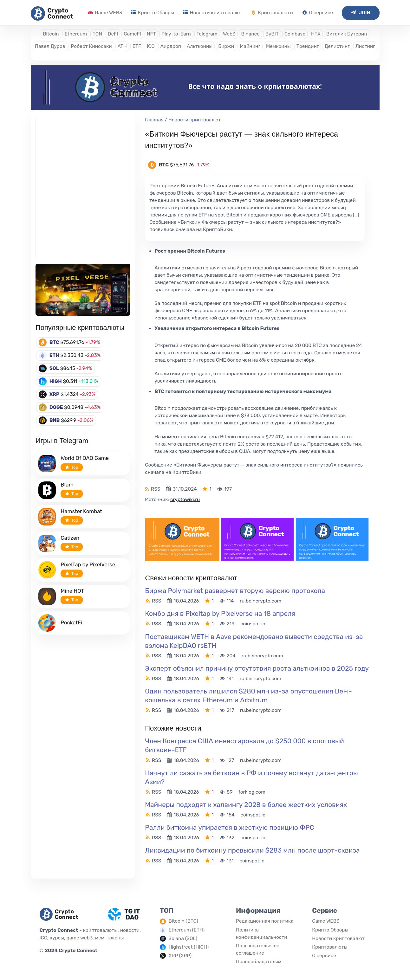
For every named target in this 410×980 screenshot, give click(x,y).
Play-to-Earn (176, 34)
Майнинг (250, 46)
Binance (250, 34)
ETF (137, 46)
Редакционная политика (265, 921)
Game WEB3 (105, 13)
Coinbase (295, 34)
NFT (151, 34)
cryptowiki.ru (185, 500)
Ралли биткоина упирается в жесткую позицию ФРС (229, 827)
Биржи (226, 46)
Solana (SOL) (183, 938)
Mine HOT (72, 591)
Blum (67, 485)
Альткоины (200, 46)
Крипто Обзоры (153, 13)
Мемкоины (278, 46)
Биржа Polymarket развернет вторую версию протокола (235, 591)
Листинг (365, 46)
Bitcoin (51, 34)
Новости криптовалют (213, 13)
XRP (55, 394)
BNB (55, 420)
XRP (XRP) (180, 956)
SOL (54, 368)
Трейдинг (308, 46)
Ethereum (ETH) (186, 930)
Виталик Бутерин (347, 34)
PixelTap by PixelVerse (88, 564)
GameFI (132, 34)
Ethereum (76, 34)
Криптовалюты (272, 13)
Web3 (229, 34)
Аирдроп (171, 46)
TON (97, 34)
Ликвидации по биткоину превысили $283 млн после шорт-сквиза (252, 850)
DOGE (56, 407)
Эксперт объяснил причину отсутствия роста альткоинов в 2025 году (257, 668)
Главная (154, 120)
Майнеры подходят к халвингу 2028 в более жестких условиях (246, 805)
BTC (54, 342)
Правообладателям (259, 962)
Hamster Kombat (81, 511)
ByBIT (272, 34)
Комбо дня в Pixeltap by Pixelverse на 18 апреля (220, 613)
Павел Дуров (50, 46)
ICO (151, 46)
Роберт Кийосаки (91, 46)
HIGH (56, 381)
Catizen (70, 538)
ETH (54, 355)
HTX (316, 34)
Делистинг (337, 46)
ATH (122, 46)
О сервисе (318, 13)
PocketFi (71, 622)
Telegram (207, 34)
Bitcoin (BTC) (183, 921)
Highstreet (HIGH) (189, 947)
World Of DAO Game (85, 458)
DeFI (113, 34)
